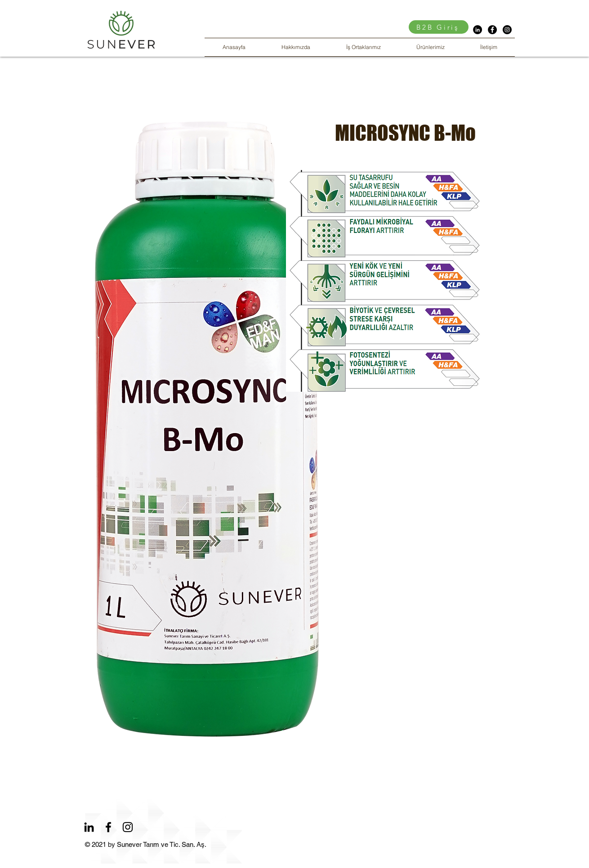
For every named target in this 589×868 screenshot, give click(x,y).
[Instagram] (128, 827)
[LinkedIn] (89, 827)
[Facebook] (108, 827)
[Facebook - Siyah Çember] (492, 30)
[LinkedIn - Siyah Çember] (477, 30)
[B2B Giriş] (439, 27)
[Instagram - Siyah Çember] (507, 30)
